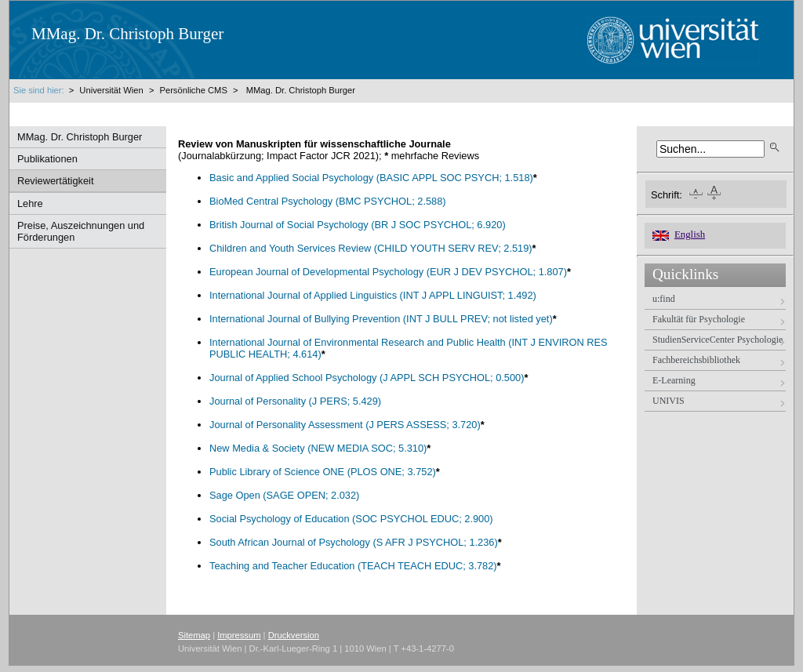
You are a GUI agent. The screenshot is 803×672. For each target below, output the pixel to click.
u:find (664, 299)
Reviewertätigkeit (55, 181)
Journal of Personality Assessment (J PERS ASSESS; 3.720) (345, 425)
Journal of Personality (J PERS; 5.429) (295, 401)
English (690, 234)
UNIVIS (669, 401)
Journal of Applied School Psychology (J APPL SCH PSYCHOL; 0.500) (367, 378)
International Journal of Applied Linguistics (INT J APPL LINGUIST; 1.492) (373, 295)
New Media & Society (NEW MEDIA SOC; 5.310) (318, 448)
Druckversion (294, 635)
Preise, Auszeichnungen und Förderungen (81, 231)
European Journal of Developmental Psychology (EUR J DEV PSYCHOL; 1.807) (388, 272)
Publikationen (47, 159)
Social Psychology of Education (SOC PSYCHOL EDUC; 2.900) (351, 519)
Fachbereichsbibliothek (696, 360)
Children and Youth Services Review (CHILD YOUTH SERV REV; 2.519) (371, 248)
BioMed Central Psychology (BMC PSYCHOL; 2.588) (328, 201)
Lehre (30, 203)
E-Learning (674, 380)
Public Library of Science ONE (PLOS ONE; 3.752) (323, 472)
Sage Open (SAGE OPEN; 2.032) (284, 495)
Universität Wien (113, 90)
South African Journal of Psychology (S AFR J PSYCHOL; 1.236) (354, 542)
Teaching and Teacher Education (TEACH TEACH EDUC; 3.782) (353, 566)
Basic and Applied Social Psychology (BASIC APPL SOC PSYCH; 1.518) (371, 178)
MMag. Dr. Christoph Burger (301, 90)
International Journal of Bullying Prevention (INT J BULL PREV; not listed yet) (381, 319)
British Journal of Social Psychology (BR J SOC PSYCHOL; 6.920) (358, 225)
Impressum (239, 635)
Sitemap (194, 635)
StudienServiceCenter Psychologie (718, 340)
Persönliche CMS (193, 90)
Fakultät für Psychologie (699, 319)
